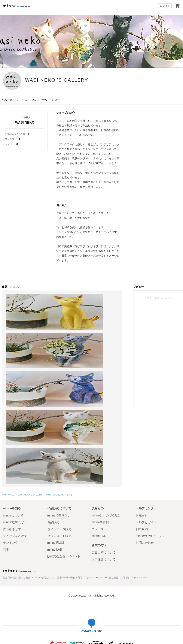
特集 (6, 469)
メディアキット (139, 498)
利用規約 (142, 449)
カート (177, 6)
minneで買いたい (15, 442)
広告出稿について (104, 472)
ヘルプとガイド (146, 442)
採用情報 (125, 498)
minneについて (13, 435)
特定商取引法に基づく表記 (17, 498)
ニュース (98, 449)
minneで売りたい (59, 435)
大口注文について (104, 479)
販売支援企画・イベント (64, 476)
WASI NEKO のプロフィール (59, 415)
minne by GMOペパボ (18, 6)
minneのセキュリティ (150, 456)
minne (20, 490)
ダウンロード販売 (59, 456)
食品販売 (53, 442)
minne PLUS (56, 463)
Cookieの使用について (44, 498)
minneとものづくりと (106, 435)
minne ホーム (8, 415)
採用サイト (94, 596)
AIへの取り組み (113, 596)
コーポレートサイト (73, 596)
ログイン (165, 6)
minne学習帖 (100, 442)
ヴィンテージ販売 (59, 449)
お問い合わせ (145, 463)
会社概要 (114, 498)
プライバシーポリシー (96, 498)
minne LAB (55, 469)
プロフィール (39, 100)
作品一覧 (7, 100)
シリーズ (22, 100)
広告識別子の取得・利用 (70, 498)
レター (56, 100)
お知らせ (142, 435)
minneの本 (99, 456)
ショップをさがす (15, 456)
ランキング (11, 463)
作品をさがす (12, 449)
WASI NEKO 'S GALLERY (76, 80)
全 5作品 (14, 287)
